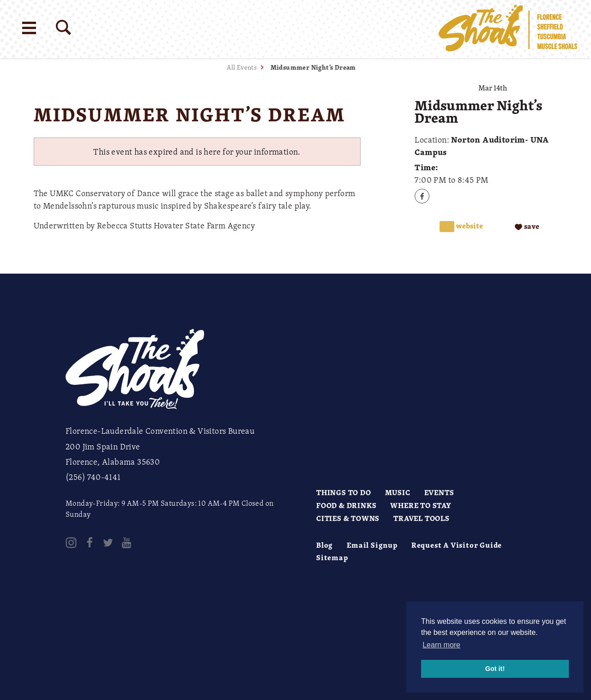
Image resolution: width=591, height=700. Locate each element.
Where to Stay (421, 505)
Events (439, 492)
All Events (242, 67)
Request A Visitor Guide (457, 545)
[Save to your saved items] (527, 227)
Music (398, 492)
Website (469, 226)
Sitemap (332, 557)
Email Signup (372, 545)
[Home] (508, 29)
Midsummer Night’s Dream (313, 67)
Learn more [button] (441, 645)
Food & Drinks (346, 505)
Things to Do (344, 492)
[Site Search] (63, 27)
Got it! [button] (495, 669)
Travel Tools (422, 518)
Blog (325, 545)
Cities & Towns (348, 518)
